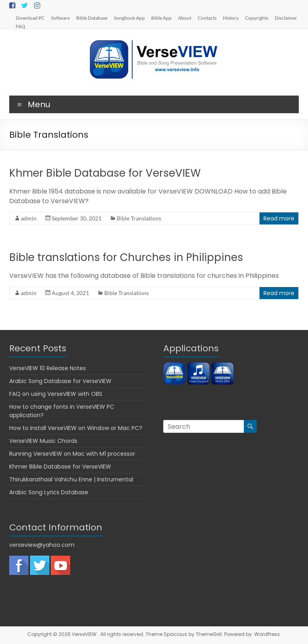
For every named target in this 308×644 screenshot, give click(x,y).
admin (29, 218)
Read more (279, 218)
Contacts (207, 18)
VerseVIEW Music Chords (43, 441)
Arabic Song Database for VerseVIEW (60, 381)
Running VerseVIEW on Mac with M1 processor (72, 454)
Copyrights (257, 18)
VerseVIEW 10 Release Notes (48, 368)
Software (60, 18)
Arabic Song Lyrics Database (49, 492)
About (185, 18)
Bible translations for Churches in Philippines (126, 257)
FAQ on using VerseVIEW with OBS (56, 394)
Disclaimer (286, 18)
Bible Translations (139, 218)
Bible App (161, 18)
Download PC (30, 18)
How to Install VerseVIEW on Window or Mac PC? (76, 428)
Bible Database (92, 18)
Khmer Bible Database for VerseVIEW (105, 173)
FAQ (20, 26)
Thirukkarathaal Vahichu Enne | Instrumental (71, 479)
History (231, 18)
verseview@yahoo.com (42, 545)
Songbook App (129, 18)
